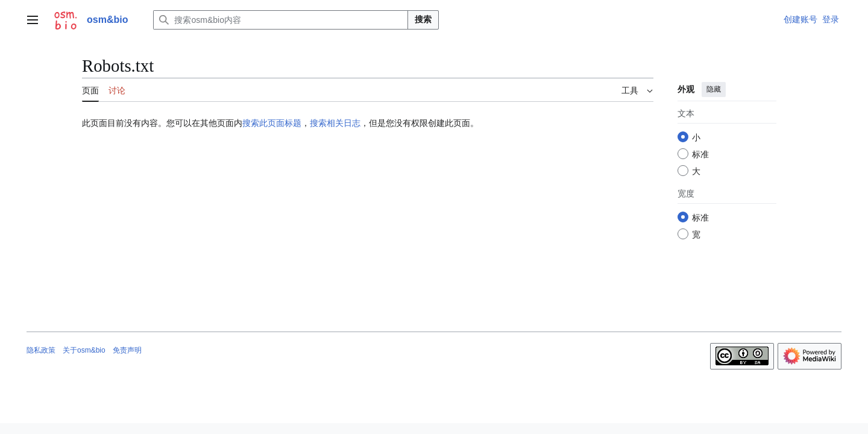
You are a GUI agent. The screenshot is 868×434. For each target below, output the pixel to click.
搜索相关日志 (335, 123)
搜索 (423, 19)
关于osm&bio (84, 350)
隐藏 (714, 89)
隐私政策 (41, 350)
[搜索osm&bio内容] (281, 20)
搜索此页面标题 (272, 123)
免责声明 (127, 350)
